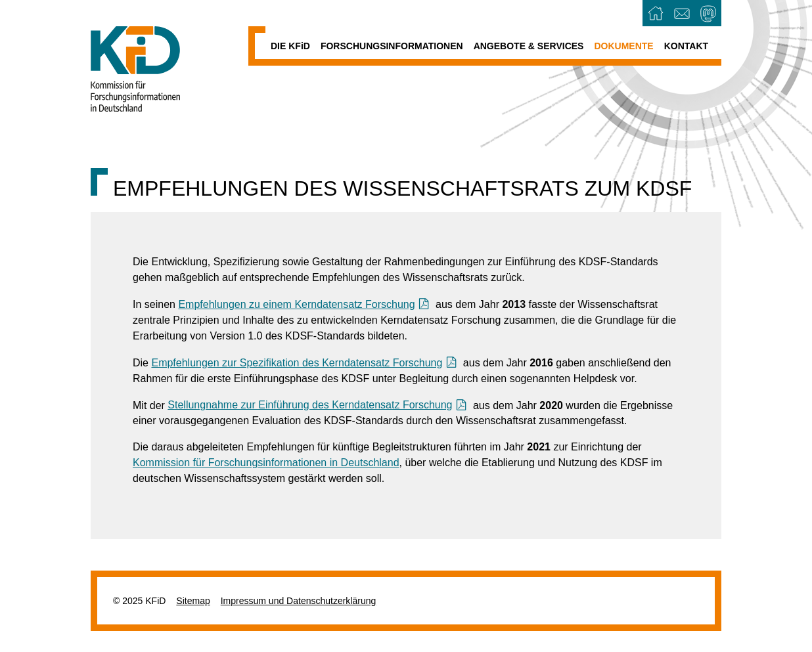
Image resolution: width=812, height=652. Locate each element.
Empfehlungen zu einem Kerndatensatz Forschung (296, 304)
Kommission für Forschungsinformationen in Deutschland (266, 463)
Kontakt (686, 46)
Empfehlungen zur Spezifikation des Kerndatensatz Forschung (297, 363)
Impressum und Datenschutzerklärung (299, 601)
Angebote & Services (529, 46)
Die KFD (290, 46)
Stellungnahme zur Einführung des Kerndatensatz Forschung (310, 405)
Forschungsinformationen (392, 46)
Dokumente (623, 46)
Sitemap (193, 601)
